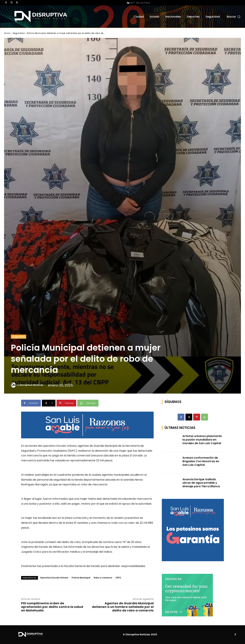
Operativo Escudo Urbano (54, 578)
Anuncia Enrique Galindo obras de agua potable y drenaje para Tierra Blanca (201, 483)
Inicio (7, 33)
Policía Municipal (81, 578)
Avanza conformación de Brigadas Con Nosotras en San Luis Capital (201, 461)
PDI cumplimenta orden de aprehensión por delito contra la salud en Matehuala (52, 607)
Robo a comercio (103, 578)
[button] (234, 17)
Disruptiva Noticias (31, 385)
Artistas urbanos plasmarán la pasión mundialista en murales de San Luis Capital (202, 440)
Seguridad (19, 33)
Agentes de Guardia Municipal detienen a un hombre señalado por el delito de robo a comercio (123, 607)
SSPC (118, 578)
